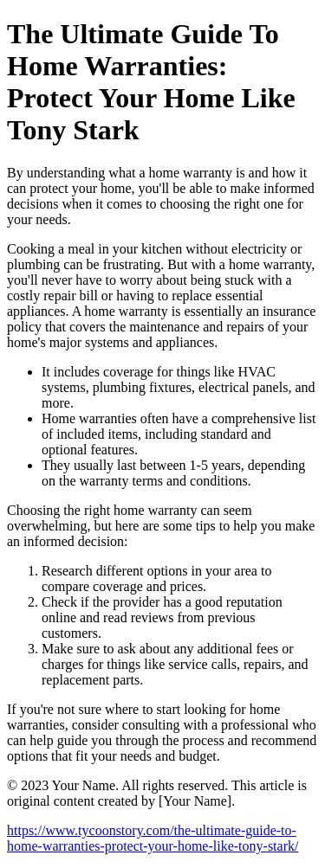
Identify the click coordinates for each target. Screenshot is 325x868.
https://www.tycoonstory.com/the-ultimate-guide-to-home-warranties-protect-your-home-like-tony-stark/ (153, 838)
